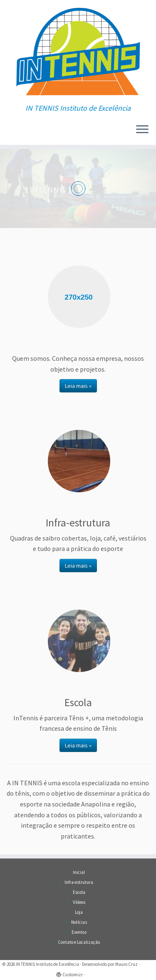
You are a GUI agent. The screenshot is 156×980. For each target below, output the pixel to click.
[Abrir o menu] (142, 130)
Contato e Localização (79, 942)
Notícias (79, 922)
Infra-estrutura (79, 882)
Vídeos (79, 902)
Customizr (73, 975)
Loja (79, 912)
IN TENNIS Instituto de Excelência (47, 964)
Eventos (79, 932)
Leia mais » (78, 386)
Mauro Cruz (126, 964)
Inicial (79, 872)
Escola (79, 892)
